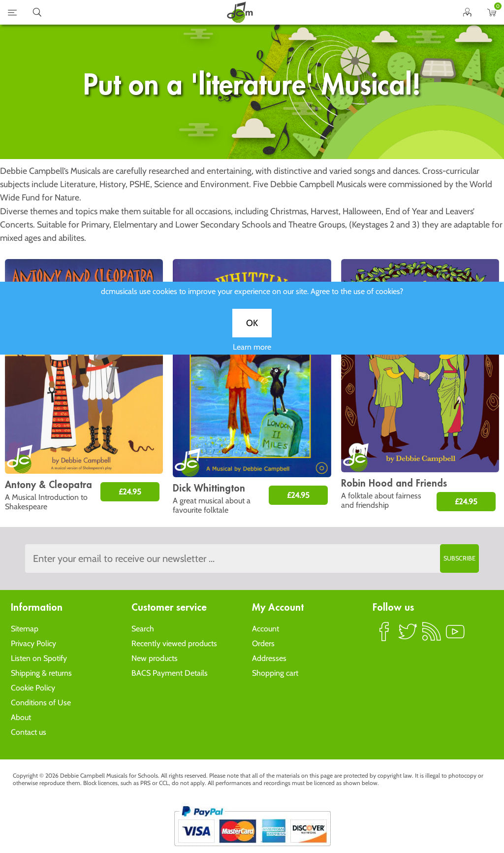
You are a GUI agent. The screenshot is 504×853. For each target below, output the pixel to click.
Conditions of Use (41, 703)
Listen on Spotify (39, 658)
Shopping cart (275, 673)
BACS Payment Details (170, 673)
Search (143, 629)
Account (266, 629)
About (21, 717)
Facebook (384, 636)
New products (155, 658)
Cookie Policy (33, 688)
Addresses (269, 658)
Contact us (29, 732)
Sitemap (25, 629)
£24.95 (130, 492)
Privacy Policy (33, 643)
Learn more (252, 354)
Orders (263, 643)
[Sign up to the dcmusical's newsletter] (252, 558)
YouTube (455, 636)
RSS (432, 636)
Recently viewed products (174, 643)
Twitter (408, 636)
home (240, 12)
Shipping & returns (41, 673)
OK (252, 330)
